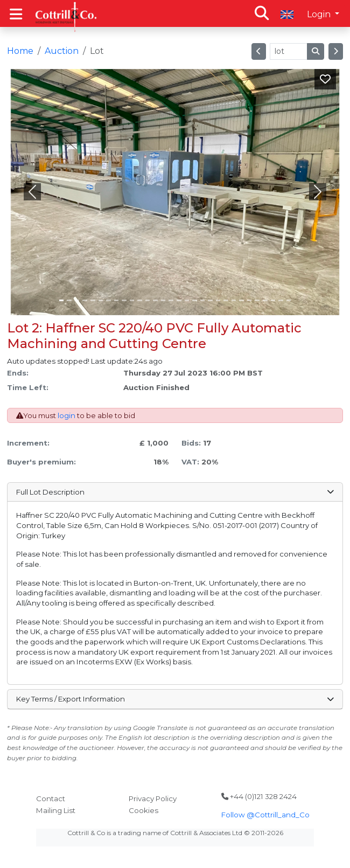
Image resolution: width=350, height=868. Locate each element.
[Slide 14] (171, 300)
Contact (51, 798)
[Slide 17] (195, 300)
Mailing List (56, 810)
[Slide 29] (289, 300)
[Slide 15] (179, 300)
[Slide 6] (108, 300)
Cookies (143, 810)
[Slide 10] (140, 300)
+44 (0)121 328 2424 (259, 796)
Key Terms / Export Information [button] (175, 699)
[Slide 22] (234, 300)
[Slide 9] (132, 300)
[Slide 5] (101, 300)
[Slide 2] (77, 300)
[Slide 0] (62, 300)
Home (20, 51)
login (66, 415)
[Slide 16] (187, 300)
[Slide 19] (210, 300)
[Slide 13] (163, 300)
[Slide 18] (203, 300)
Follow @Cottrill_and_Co (265, 815)
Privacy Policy (153, 798)
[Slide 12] (155, 300)
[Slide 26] (265, 300)
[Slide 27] (273, 300)
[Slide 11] (148, 300)
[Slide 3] (85, 300)
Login (320, 14)
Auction (62, 51)
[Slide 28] (281, 300)
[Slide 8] (124, 300)
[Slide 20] (218, 300)
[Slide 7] (117, 300)
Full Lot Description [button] (175, 492)
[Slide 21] (226, 300)
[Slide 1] (69, 300)
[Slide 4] (93, 300)
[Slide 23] (241, 300)
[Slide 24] (250, 300)
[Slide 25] (257, 300)
